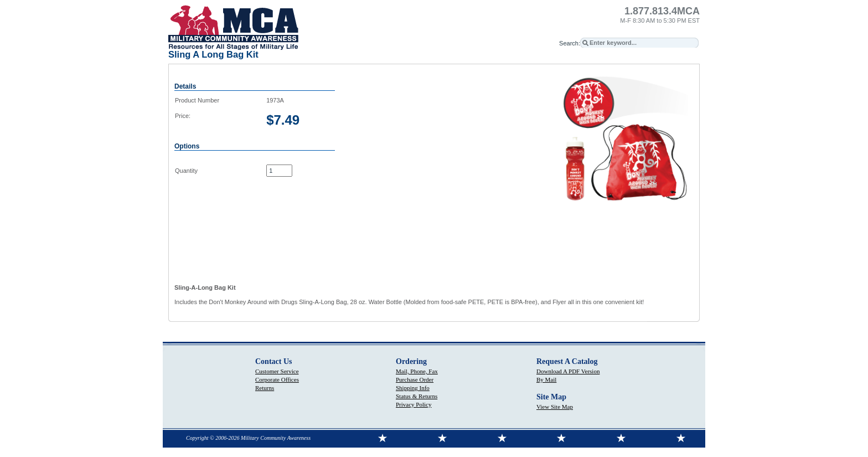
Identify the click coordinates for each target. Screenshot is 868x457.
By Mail (546, 379)
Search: (570, 43)
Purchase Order (415, 379)
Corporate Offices (277, 379)
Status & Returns (417, 396)
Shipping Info (413, 388)
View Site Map (555, 407)
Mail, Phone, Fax (417, 371)
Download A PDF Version (568, 371)
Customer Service (277, 371)
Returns (265, 388)
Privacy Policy (414, 404)
